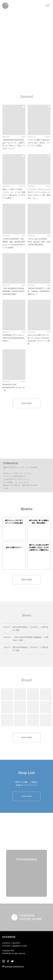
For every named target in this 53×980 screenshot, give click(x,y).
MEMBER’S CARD (20, 946)
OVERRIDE (7, 953)
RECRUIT (16, 943)
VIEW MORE (26, 403)
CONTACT (6, 943)
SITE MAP (6, 946)
